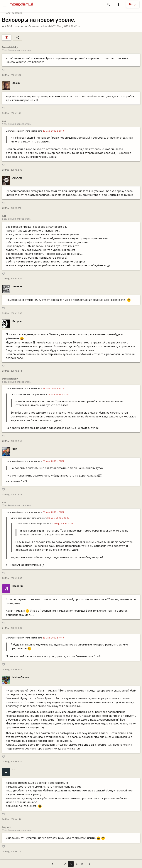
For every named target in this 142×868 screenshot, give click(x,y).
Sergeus (17, 321)
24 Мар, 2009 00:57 (12, 762)
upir (15, 449)
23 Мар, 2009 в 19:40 (53, 638)
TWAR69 (17, 286)
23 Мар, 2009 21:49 (12, 113)
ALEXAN (17, 178)
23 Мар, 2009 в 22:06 (53, 389)
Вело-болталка (12, 13)
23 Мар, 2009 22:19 (12, 208)
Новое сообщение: (27, 26)
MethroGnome (21, 677)
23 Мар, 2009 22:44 (12, 371)
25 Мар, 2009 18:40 (67, 26)
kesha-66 (18, 586)
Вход (133, 4)
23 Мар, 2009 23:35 (12, 578)
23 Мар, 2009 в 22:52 (53, 461)
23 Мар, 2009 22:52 (12, 441)
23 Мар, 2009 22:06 (12, 170)
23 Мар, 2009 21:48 (12, 75)
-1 (13, 769)
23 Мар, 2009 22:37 (12, 279)
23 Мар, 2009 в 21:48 (53, 131)
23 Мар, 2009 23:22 (12, 494)
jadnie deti (46, 26)
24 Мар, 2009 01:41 (11, 852)
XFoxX (16, 83)
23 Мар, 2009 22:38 (12, 313)
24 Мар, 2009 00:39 (12, 628)
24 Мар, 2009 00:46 (12, 669)
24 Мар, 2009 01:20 (12, 819)
